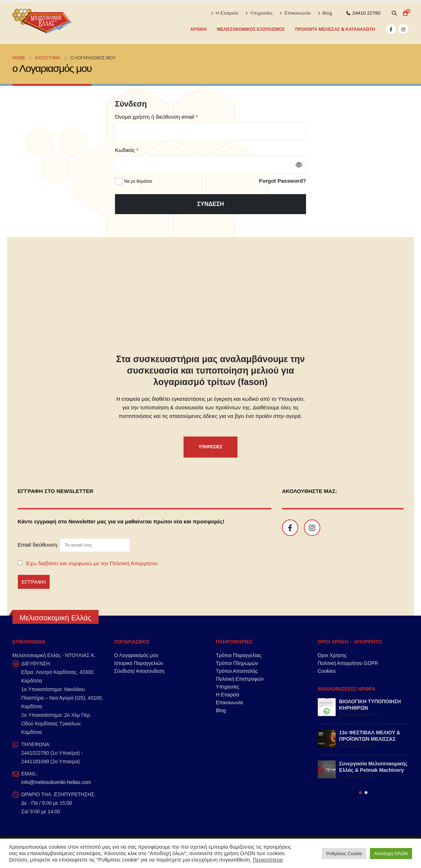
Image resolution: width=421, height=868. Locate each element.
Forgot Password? (282, 181)
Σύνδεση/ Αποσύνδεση (139, 671)
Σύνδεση (211, 204)
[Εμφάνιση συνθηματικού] (299, 165)
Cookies (327, 671)
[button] (394, 13)
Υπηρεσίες (259, 13)
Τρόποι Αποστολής (237, 671)
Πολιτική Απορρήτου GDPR (348, 663)
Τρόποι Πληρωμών (237, 663)
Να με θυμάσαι (138, 181)
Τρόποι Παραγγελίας (239, 655)
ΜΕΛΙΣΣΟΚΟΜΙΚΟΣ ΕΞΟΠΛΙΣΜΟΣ (251, 29)
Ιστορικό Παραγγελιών (139, 663)
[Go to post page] (327, 707)
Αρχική (198, 29)
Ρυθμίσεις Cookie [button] (344, 854)
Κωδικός (138, 149)
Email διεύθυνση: (74, 545)
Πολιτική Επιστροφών (240, 679)
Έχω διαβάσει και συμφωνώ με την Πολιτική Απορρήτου (92, 563)
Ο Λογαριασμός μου (136, 655)
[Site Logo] (43, 23)
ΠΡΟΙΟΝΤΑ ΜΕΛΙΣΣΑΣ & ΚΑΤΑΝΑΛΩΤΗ (335, 29)
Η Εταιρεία (225, 13)
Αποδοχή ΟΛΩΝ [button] (391, 854)
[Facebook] (391, 29)
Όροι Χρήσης (332, 655)
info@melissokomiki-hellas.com (56, 782)
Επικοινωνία (295, 13)
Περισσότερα (268, 860)
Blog (325, 13)
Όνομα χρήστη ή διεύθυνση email (168, 116)
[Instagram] (404, 29)
